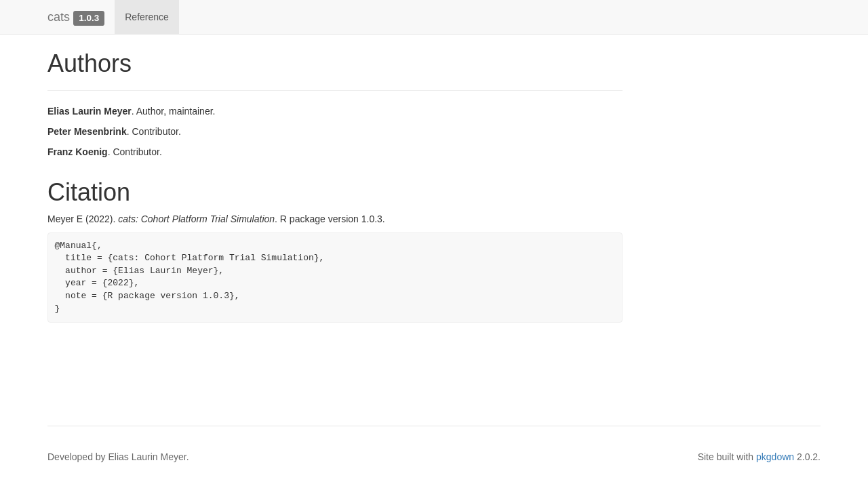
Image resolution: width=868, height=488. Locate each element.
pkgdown (775, 457)
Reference (147, 17)
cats (59, 17)
